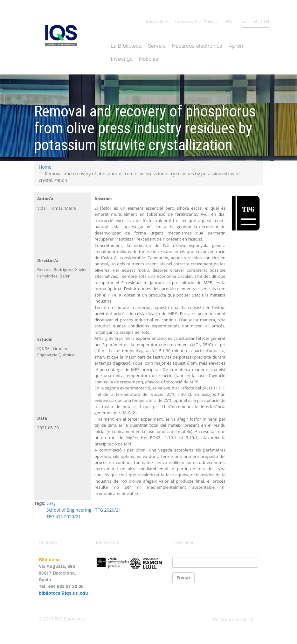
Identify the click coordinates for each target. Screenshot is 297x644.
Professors (186, 22)
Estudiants (157, 22)
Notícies (149, 59)
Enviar (183, 578)
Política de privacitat (233, 620)
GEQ (51, 503)
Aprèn (236, 46)
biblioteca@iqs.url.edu (63, 593)
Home (45, 167)
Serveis (157, 46)
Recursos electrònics (197, 46)
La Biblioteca (126, 46)
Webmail (212, 22)
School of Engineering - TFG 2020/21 (84, 510)
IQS (229, 22)
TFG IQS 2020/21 (64, 517)
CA (255, 21)
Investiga (122, 59)
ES (244, 21)
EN (266, 21)
